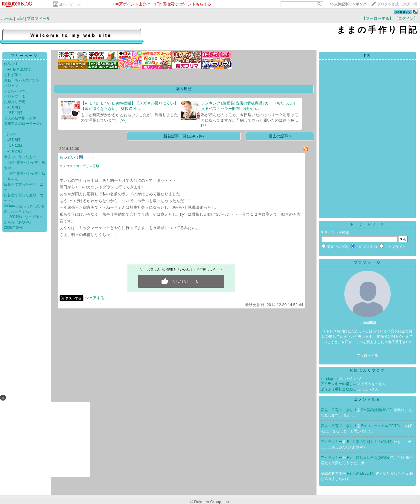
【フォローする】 (378, 18)
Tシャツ (10, 134)
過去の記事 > (280, 136)
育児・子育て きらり (339, 410)
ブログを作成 (388, 4)
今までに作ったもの (20, 157)
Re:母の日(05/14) (361, 473)
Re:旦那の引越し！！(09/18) (370, 442)
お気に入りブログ (367, 370)
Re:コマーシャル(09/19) (381, 426)
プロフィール (39, 18)
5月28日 (16, 151)
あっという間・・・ (77, 157)
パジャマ (11, 86)
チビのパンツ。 (16, 91)
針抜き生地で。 (22, 69)
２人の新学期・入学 (20, 118)
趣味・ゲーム (70, 4)
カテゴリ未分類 (87, 166)
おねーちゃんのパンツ (22, 80)
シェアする (95, 298)
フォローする (367, 355)
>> (348, 4)
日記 (20, 18)
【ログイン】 (406, 18)
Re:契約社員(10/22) (378, 410)
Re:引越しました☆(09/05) (369, 458)
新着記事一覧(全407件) (184, 136)
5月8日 (15, 107)
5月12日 (16, 113)
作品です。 (13, 64)
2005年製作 (13, 228)
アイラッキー (331, 442)
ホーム (7, 18)
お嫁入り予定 (15, 102)
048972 (403, 12)
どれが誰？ (13, 75)
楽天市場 (410, 4)
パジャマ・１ (15, 96)
